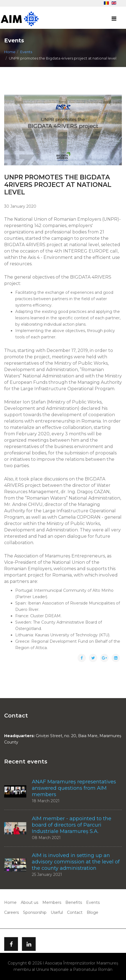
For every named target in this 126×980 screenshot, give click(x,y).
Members (52, 902)
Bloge (92, 912)
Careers (11, 912)
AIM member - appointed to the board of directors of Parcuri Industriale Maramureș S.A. (72, 825)
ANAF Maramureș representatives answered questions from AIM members (74, 788)
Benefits (74, 902)
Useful (57, 912)
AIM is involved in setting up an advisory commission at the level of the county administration (76, 862)
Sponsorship (35, 912)
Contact (75, 912)
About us (29, 902)
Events (26, 52)
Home (10, 52)
